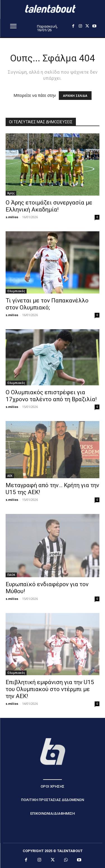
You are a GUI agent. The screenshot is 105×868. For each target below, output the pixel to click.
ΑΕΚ (10, 476)
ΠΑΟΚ (11, 575)
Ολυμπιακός (16, 291)
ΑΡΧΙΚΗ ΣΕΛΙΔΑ (75, 96)
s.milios (12, 217)
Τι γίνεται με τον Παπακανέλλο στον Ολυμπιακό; (47, 304)
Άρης (11, 193)
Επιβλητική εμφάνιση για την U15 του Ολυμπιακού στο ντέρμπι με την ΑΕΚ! (50, 689)
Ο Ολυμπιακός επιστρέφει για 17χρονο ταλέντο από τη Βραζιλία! (51, 396)
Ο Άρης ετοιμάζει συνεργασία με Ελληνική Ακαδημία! (49, 206)
